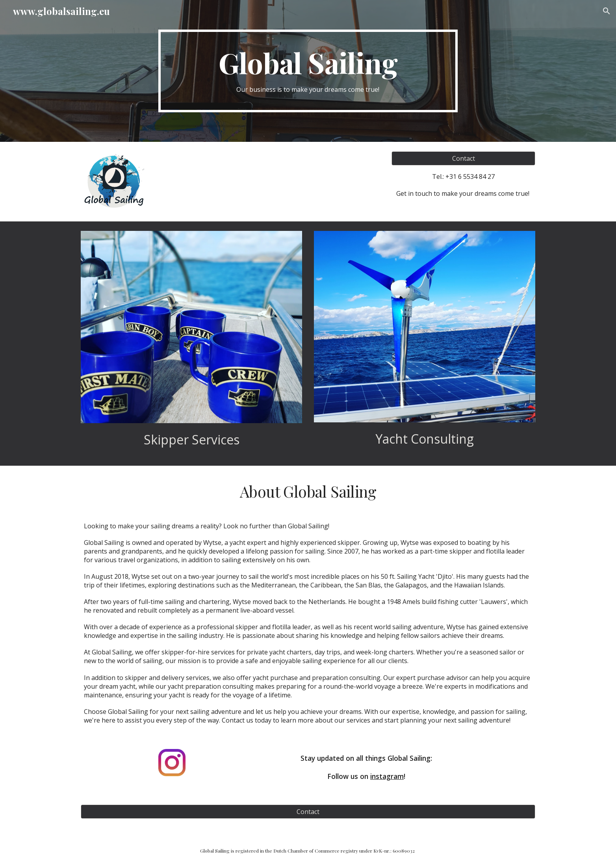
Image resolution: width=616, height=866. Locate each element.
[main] (308, 71)
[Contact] (463, 158)
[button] (607, 11)
